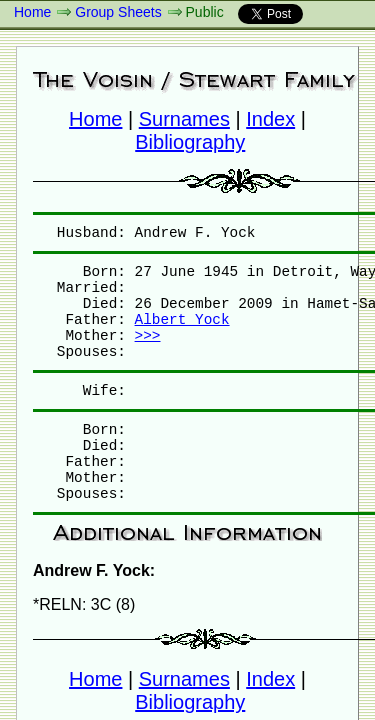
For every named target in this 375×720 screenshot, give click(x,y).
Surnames (184, 119)
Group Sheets (118, 12)
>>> (148, 336)
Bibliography (190, 142)
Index (270, 119)
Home (32, 12)
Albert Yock (182, 320)
